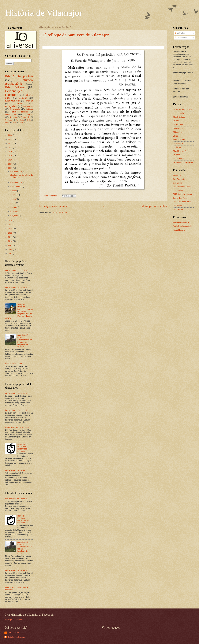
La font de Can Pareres (183, 162)
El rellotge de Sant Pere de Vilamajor (76, 35)
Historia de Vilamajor (16, 637)
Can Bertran (178, 209)
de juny (14, 199)
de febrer (14, 211)
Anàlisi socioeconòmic (182, 226)
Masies (30, 101)
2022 (11, 143)
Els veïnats (28, 106)
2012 (11, 233)
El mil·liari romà (180, 151)
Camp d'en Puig (180, 198)
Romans (13, 117)
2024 (11, 135)
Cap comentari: (51, 196)
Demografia (28, 114)
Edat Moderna (13, 101)
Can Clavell (178, 190)
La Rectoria (178, 124)
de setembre (16, 187)
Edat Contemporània (19, 76)
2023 (11, 139)
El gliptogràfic (179, 128)
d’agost (14, 191)
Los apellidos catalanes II (16, 271)
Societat (23, 98)
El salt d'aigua (179, 117)
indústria (30, 109)
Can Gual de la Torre (182, 202)
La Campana (179, 158)
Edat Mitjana (15, 87)
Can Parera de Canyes (183, 187)
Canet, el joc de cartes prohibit (18, 427)
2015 (11, 221)
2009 (11, 245)
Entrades (180, 33)
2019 (11, 156)
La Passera (178, 143)
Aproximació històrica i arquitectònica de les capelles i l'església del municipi (25, 341)
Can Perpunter (179, 179)
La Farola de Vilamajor (183, 109)
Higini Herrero (179, 230)
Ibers (7, 123)
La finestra (177, 147)
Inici (104, 206)
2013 (11, 229)
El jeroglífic (178, 132)
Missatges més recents (53, 206)
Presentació (178, 175)
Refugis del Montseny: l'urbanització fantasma (23, 448)
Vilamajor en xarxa (181, 222)
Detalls (19, 103)
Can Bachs (178, 206)
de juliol (14, 195)
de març (14, 207)
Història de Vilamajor (44, 13)
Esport (21, 123)
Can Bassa (178, 183)
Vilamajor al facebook (14, 620)
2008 (11, 249)
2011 (11, 237)
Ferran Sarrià (13, 633)
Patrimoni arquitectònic (19, 82)
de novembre (16, 182)
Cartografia (26, 117)
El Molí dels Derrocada (183, 194)
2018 (11, 160)
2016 (11, 168)
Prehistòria (20, 120)
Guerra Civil (11, 114)
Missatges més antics (154, 206)
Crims (14, 123)
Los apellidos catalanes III (16, 287)
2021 (11, 147)
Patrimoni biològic (19, 112)
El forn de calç (179, 140)
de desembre (16, 171)
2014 (11, 225)
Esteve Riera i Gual (13, 364)
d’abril (13, 203)
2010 (11, 241)
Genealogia (15, 109)
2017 (11, 164)
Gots (29, 120)
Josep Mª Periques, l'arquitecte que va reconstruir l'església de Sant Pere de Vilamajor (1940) (19, 311)
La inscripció (178, 113)
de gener (14, 215)
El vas (176, 136)
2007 (11, 253)
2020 (11, 152)
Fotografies (11, 106)
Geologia (9, 120)
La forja (176, 121)
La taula (176, 155)
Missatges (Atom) (60, 212)
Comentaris (181, 38)
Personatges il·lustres (14, 93)
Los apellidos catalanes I (16, 470)
